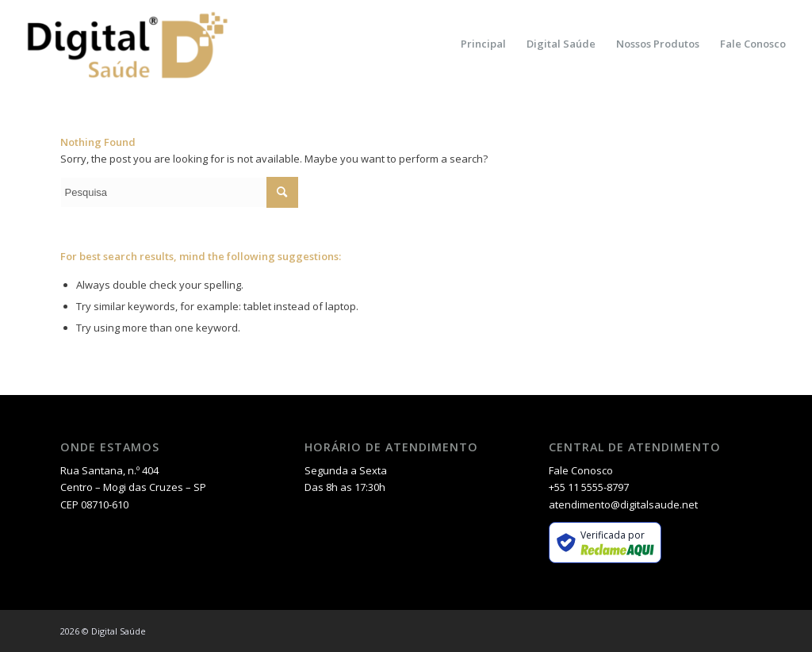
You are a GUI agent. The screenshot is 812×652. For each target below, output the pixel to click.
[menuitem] (483, 44)
